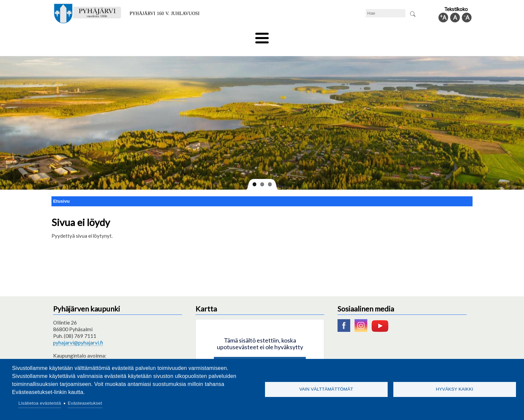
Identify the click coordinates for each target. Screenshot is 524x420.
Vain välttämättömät (326, 389)
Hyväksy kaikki (454, 389)
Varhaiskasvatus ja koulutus (169, 36)
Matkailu (298, 36)
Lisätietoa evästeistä (40, 403)
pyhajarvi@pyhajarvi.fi (78, 332)
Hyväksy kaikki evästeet (260, 354)
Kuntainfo (409, 36)
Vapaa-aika (224, 36)
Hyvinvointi (263, 36)
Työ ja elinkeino (338, 36)
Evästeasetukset (85, 403)
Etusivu (61, 190)
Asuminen (114, 36)
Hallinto (376, 36)
